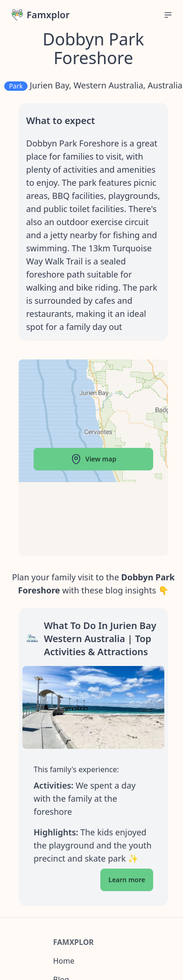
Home (64, 961)
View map (93, 459)
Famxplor (41, 15)
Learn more (127, 880)
